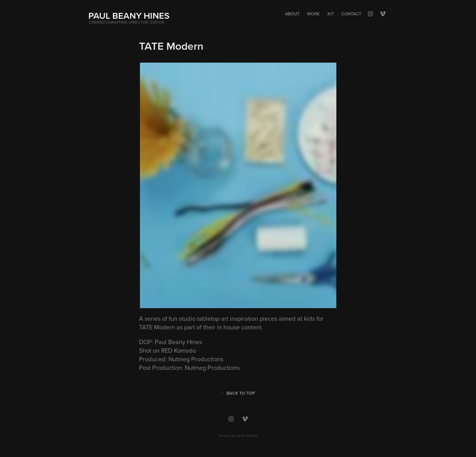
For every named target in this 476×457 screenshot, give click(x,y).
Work (313, 14)
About (292, 14)
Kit (331, 14)
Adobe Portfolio (247, 436)
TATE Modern (157, 327)
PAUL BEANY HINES (129, 15)
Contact (351, 14)
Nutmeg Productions (196, 359)
